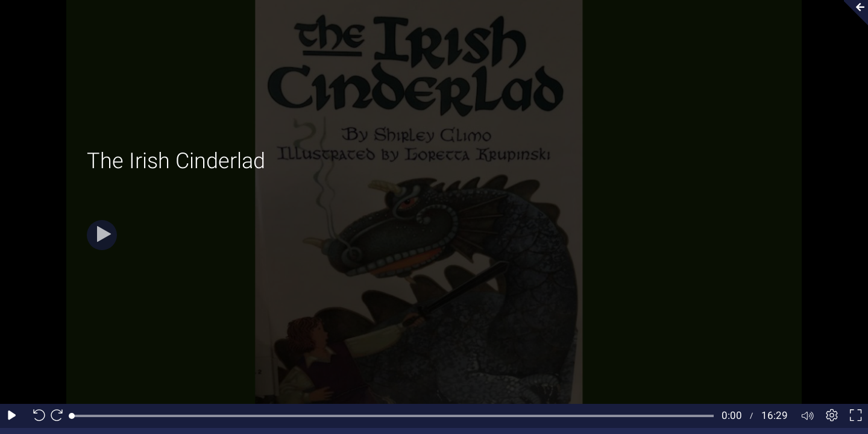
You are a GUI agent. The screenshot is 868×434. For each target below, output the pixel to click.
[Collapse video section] (852, 13)
